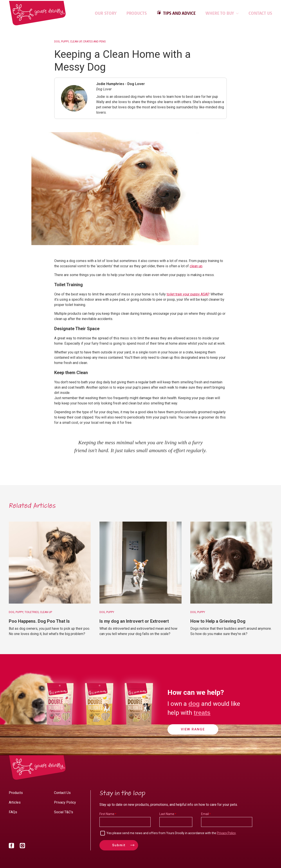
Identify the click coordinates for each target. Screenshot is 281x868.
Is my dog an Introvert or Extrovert (134, 621)
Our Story (106, 13)
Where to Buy (222, 13)
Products (137, 13)
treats (202, 712)
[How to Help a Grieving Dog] (231, 563)
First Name (107, 814)
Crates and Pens (94, 42)
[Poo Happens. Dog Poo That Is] (50, 563)
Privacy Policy (65, 802)
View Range (193, 730)
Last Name (167, 814)
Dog (57, 42)
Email (205, 814)
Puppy (65, 42)
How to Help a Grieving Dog (218, 621)
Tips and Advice (179, 13)
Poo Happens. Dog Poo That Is (39, 621)
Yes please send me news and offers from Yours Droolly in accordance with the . (171, 833)
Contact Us (260, 13)
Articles (15, 802)
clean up (196, 266)
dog (194, 703)
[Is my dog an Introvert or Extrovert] (140, 563)
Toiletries (32, 612)
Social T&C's (64, 812)
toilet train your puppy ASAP (188, 294)
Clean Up (76, 42)
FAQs (13, 812)
